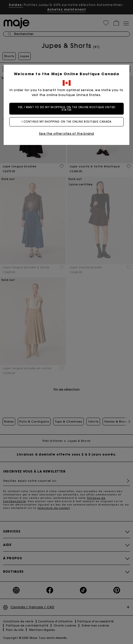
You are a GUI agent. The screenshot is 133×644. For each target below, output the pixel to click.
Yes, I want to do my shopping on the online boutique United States (66, 109)
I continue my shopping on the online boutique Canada (67, 122)
